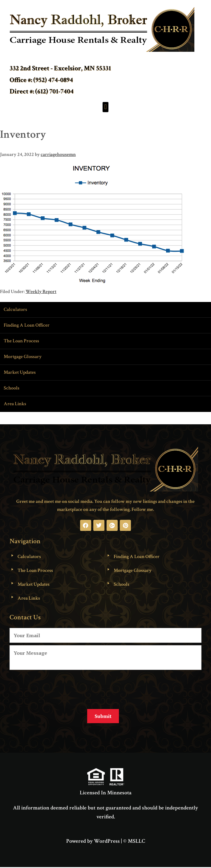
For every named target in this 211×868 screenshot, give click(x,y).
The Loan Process (21, 341)
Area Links (15, 404)
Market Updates (20, 372)
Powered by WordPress (93, 841)
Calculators (15, 310)
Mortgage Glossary (23, 357)
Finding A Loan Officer (27, 325)
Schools (12, 388)
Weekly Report (41, 292)
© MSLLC (134, 841)
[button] (105, 107)
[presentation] (56, 687)
